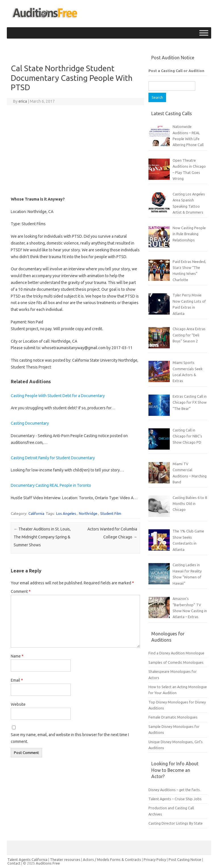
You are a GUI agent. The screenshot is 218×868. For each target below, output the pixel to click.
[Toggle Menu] (204, 33)
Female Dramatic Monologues (173, 717)
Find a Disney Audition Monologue (176, 653)
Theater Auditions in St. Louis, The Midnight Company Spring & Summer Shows (42, 537)
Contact (14, 863)
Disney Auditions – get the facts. (175, 790)
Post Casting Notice (185, 859)
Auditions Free (48, 863)
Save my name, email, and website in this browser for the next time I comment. (70, 738)
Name (17, 656)
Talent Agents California (27, 859)
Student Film (111, 513)
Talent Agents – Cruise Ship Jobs (175, 799)
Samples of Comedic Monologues (176, 662)
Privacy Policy (155, 859)
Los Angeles (66, 513)
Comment (21, 591)
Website (18, 704)
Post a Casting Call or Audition (176, 71)
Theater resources (65, 859)
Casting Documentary (30, 423)
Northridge (88, 513)
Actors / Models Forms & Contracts (112, 859)
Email (17, 680)
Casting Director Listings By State (176, 823)
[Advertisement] (75, 151)
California (36, 513)
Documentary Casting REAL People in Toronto (51, 485)
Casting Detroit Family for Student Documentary (53, 458)
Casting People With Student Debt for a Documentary (58, 396)
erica (23, 101)
